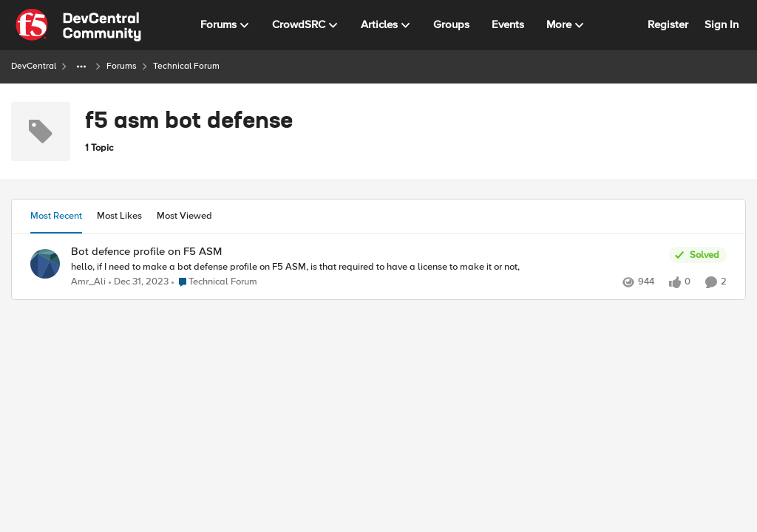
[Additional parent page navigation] (81, 66)
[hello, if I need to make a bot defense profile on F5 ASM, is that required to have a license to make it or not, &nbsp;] (366, 267)
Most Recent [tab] (56, 216)
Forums (122, 66)
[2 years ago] (139, 282)
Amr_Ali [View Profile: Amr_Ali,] (88, 282)
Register (668, 24)
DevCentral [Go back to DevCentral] (34, 66)
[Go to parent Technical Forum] (214, 282)
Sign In (722, 24)
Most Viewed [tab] (184, 216)
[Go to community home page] (78, 25)
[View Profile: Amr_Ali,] (45, 264)
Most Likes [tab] (119, 216)
